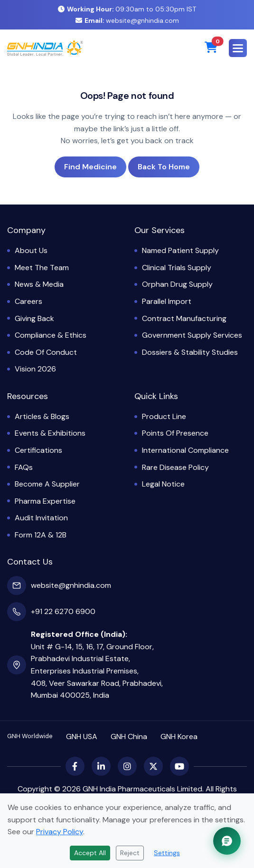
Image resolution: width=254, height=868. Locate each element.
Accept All (90, 853)
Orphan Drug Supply (177, 284)
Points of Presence (175, 433)
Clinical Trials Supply (177, 268)
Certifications (38, 450)
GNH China (129, 736)
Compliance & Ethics (51, 335)
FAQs (24, 467)
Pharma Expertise (45, 501)
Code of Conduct (46, 352)
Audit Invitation (41, 518)
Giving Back (34, 318)
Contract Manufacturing (184, 318)
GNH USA (82, 736)
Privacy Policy (60, 832)
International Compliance (185, 450)
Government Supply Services (192, 335)
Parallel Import (167, 301)
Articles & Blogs (42, 416)
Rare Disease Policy (175, 467)
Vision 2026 (35, 369)
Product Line (164, 416)
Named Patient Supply (180, 250)
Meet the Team (42, 268)
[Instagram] (127, 766)
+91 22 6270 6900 (63, 611)
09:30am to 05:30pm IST (127, 9)
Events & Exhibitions (50, 433)
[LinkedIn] (101, 766)
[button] (238, 48)
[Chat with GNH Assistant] (227, 841)
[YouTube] (179, 766)
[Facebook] (75, 766)
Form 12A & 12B (41, 535)
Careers (28, 301)
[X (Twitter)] (153, 766)
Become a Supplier (47, 484)
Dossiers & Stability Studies (190, 352)
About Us (31, 250)
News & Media (39, 284)
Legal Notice (163, 484)
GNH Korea (179, 736)
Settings (167, 853)
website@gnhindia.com (127, 20)
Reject (130, 853)
